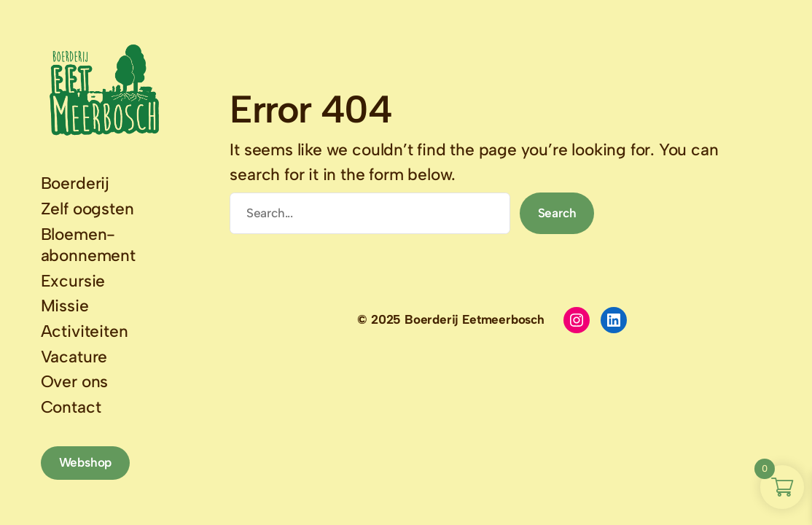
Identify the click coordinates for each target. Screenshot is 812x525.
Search (557, 213)
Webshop (86, 462)
